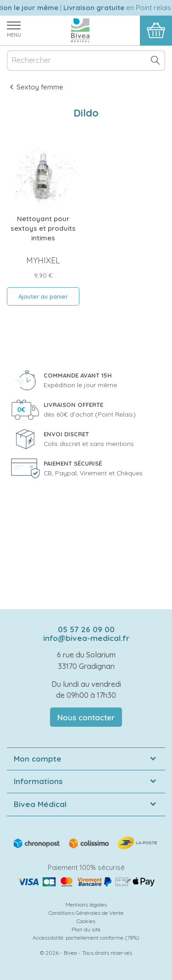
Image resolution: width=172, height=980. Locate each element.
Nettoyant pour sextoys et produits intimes (43, 228)
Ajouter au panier (43, 296)
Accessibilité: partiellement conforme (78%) (86, 938)
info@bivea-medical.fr (86, 638)
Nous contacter (86, 717)
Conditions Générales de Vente (86, 913)
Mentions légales (86, 905)
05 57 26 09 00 (86, 629)
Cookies (86, 921)
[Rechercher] (86, 61)
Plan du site (86, 929)
